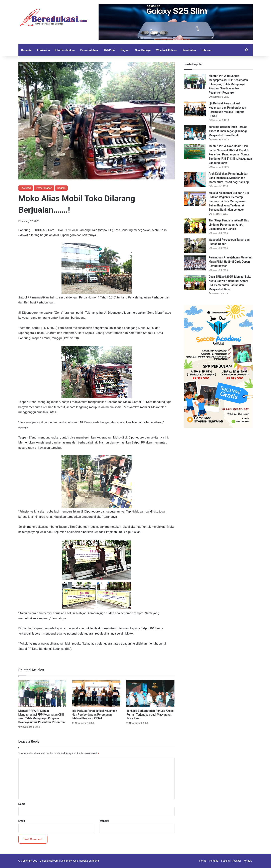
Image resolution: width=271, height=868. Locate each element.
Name (22, 804)
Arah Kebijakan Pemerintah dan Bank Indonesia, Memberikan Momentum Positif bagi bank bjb (229, 178)
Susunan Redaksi (231, 861)
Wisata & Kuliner (167, 50)
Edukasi (42, 50)
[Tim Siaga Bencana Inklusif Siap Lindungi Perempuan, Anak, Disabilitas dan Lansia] (195, 226)
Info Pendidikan (65, 50)
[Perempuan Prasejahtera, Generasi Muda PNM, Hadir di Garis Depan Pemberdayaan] (195, 263)
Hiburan (207, 50)
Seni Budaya (143, 50)
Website (104, 821)
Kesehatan (189, 50)
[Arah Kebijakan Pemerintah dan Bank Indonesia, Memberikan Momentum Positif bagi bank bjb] (195, 179)
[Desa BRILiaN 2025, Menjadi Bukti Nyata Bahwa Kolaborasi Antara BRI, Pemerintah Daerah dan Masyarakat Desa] (195, 282)
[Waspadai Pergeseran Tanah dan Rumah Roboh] (195, 245)
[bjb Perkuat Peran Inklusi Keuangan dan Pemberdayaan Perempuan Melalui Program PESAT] (96, 693)
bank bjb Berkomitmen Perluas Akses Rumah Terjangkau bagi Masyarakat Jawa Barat (150, 715)
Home (203, 861)
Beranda (26, 50)
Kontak (248, 861)
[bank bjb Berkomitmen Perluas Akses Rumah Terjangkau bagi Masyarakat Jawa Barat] (150, 693)
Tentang (214, 861)
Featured (26, 188)
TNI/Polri (109, 50)
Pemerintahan (89, 50)
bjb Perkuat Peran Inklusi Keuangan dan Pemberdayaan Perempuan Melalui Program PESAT (95, 715)
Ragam (125, 50)
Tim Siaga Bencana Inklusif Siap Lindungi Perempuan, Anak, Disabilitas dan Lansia (229, 225)
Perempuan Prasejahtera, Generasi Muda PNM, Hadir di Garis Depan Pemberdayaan (230, 262)
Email (22, 821)
